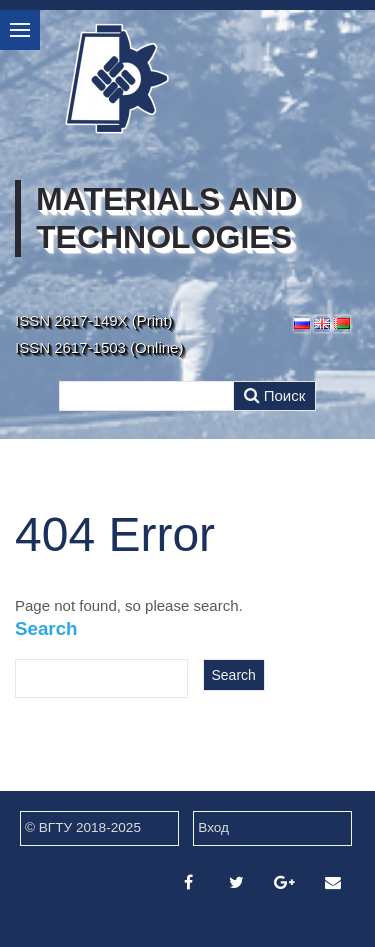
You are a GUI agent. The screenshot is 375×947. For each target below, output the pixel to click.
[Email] (333, 882)
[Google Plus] (285, 882)
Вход (213, 827)
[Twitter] (237, 882)
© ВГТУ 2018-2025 (83, 827)
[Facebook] (188, 882)
